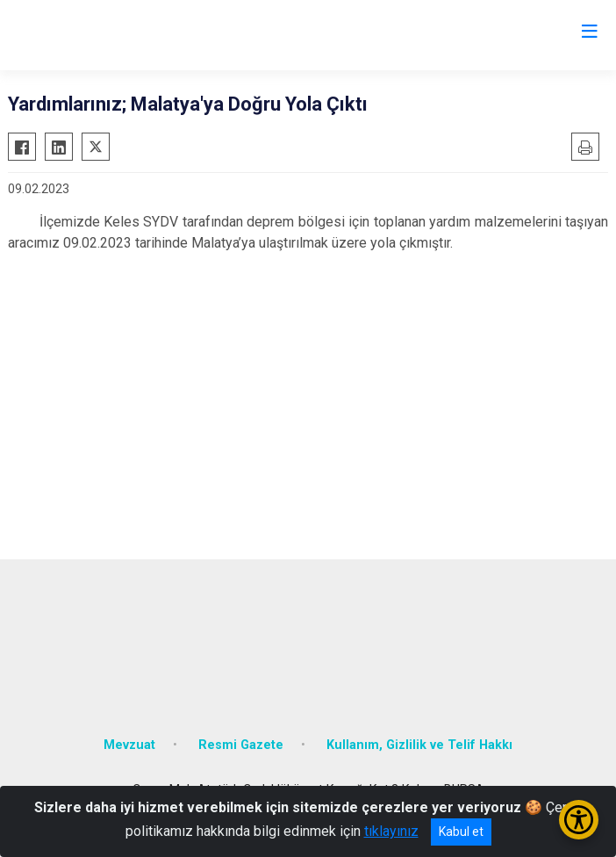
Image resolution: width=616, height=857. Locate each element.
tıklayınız (391, 831)
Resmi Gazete (241, 745)
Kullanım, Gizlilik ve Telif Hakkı (419, 745)
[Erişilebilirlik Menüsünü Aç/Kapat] (579, 820)
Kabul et (461, 832)
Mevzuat (129, 745)
